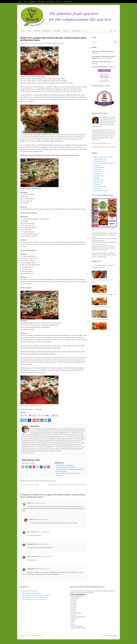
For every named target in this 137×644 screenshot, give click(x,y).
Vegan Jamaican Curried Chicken (31, 593)
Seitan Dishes (97, 180)
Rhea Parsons (32, 532)
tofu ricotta (33, 95)
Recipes (62, 43)
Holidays (96, 170)
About (25, 1)
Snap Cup (59, 1)
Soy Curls (96, 188)
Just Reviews (41, 1)
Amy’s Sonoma (32, 141)
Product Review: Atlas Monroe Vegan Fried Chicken (36, 595)
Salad (95, 178)
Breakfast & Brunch (99, 161)
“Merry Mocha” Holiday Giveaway (29, 485)
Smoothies (96, 184)
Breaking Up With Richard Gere (102, 307)
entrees (24, 481)
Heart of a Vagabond (106, 58)
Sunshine (79, 139)
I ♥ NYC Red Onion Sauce (101, 319)
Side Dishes (97, 182)
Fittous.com (95, 53)
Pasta (48, 481)
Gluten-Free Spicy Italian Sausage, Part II (105, 294)
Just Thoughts (50, 1)
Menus (95, 174)
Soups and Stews (98, 186)
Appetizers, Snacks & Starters (102, 157)
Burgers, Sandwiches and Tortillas (103, 163)
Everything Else (47, 43)
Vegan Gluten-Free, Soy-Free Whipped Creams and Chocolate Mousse (68, 485)
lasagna (43, 481)
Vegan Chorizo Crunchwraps (30, 591)
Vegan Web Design (112, 636)
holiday (37, 481)
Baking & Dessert (98, 159)
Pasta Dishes (55, 43)
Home (20, 1)
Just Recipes (32, 1)
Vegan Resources (68, 1)
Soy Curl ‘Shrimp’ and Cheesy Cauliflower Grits (35, 597)
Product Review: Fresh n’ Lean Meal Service (34, 599)
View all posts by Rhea (29, 453)
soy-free (53, 481)
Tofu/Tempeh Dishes (99, 191)
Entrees (40, 43)
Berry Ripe (108, 86)
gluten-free (30, 481)
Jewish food (97, 172)
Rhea (23, 43)
